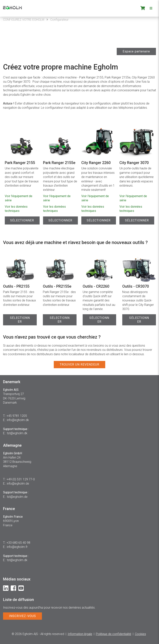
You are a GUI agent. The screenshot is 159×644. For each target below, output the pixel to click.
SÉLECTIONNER (20, 320)
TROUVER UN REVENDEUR (79, 364)
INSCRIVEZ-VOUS (22, 616)
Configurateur (59, 20)
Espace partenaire (136, 51)
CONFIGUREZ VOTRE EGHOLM (24, 20)
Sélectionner (22, 220)
